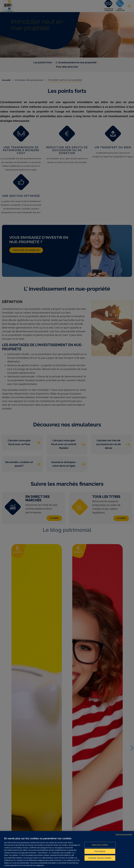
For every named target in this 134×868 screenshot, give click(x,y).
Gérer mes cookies (100, 845)
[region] (67, 849)
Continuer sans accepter (124, 834)
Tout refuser (100, 851)
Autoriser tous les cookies (100, 858)
